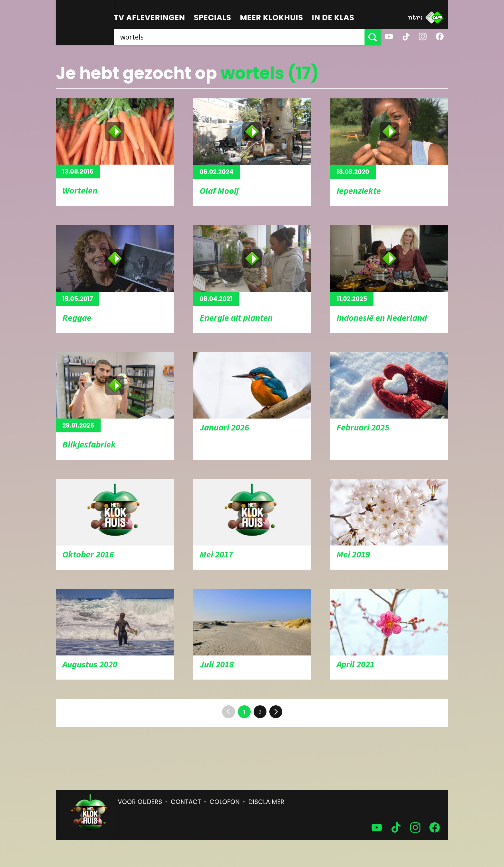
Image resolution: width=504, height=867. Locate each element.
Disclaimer (266, 802)
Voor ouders (140, 802)
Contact (186, 802)
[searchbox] (239, 37)
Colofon (225, 802)
